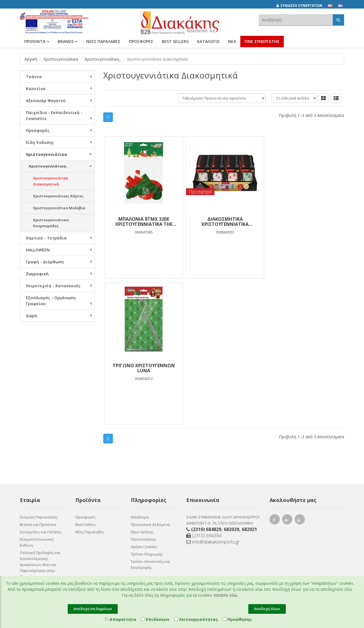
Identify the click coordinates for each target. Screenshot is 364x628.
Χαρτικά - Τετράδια (46, 238)
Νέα (232, 42)
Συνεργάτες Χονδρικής (40, 476)
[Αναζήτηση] (338, 20)
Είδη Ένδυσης (40, 142)
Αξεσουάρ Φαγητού (46, 101)
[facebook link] (275, 392)
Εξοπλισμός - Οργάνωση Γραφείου (51, 301)
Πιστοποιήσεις (143, 410)
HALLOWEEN (38, 250)
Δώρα (32, 316)
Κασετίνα (36, 89)
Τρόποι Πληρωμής (147, 425)
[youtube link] (300, 392)
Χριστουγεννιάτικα (61, 59)
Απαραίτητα (120, 619)
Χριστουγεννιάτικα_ (103, 59)
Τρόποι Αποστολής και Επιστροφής (150, 436)
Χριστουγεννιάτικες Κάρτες (58, 196)
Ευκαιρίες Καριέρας (37, 468)
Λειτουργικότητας (196, 619)
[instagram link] (287, 392)
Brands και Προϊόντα (38, 396)
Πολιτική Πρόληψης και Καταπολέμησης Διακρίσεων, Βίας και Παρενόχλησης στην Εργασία (40, 436)
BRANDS (68, 42)
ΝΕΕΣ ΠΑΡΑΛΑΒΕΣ (103, 42)
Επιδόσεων (155, 619)
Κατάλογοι (208, 42)
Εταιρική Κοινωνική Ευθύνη (37, 413)
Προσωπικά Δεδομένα (150, 396)
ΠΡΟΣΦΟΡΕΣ (141, 42)
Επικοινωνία (31, 491)
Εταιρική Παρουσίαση (39, 388)
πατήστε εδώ (225, 595)
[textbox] (296, 20)
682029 (231, 400)
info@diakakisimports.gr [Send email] (213, 413)
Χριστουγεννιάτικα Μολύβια (59, 208)
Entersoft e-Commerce (141, 512)
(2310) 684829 (206, 400)
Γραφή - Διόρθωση (45, 262)
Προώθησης (237, 619)
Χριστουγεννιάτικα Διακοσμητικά (50, 181)
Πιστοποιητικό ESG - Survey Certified (38, 458)
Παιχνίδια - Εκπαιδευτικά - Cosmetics (54, 115)
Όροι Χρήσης (142, 403)
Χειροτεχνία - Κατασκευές (53, 286)
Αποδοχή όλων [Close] (267, 609)
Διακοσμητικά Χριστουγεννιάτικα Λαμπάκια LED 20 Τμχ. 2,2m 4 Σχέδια (224, 222)
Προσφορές (38, 130)
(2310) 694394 (204, 407)
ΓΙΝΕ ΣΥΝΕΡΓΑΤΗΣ (262, 42)
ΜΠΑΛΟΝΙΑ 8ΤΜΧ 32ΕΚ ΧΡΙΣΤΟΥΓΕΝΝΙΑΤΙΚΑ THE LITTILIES (143, 222)
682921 (249, 400)
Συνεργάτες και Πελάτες (41, 403)
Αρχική (31, 59)
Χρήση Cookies (144, 418)
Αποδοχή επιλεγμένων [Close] (93, 609)
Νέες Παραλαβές (90, 403)
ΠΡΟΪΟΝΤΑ (37, 42)
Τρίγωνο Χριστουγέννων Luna (304, 222)
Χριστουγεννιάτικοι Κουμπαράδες (51, 223)
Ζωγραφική (37, 274)
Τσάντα (34, 77)
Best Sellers (175, 42)
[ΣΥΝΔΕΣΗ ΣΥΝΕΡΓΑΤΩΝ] (302, 6)
